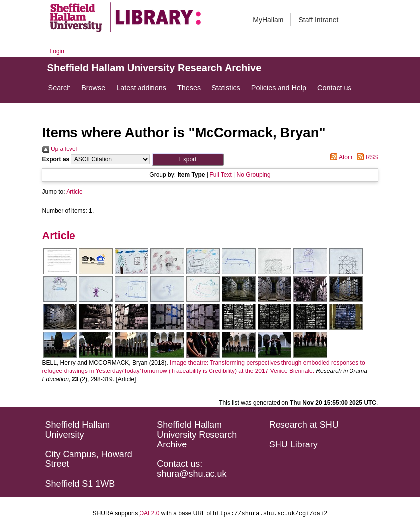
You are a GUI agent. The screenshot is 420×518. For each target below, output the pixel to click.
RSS (366, 157)
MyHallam (268, 20)
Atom (340, 157)
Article (74, 192)
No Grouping (254, 175)
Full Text (220, 175)
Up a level (60, 149)
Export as (56, 159)
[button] (188, 160)
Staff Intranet (318, 20)
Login (57, 51)
